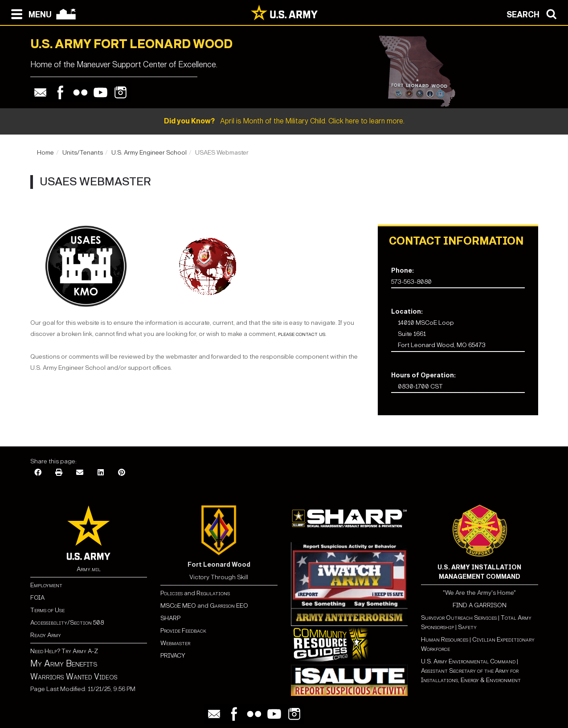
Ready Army (46, 635)
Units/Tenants (83, 153)
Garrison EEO (229, 606)
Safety (467, 627)
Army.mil (89, 569)
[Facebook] (38, 473)
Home (45, 153)
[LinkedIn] (101, 473)
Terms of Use (47, 610)
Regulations (213, 593)
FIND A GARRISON (480, 605)
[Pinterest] (122, 473)
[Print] (59, 473)
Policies (172, 593)
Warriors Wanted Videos (74, 677)
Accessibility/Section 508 (67, 623)
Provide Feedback (183, 631)
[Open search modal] (534, 13)
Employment (46, 585)
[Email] (80, 473)
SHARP (170, 618)
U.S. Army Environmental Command (468, 661)
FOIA (37, 598)
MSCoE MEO (178, 606)
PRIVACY (173, 656)
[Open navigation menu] (29, 13)
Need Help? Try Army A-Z (64, 651)
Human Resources (445, 640)
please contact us (301, 334)
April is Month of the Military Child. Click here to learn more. (284, 121)
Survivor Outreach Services (459, 618)
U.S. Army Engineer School (149, 153)
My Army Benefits (64, 663)
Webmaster (175, 643)
